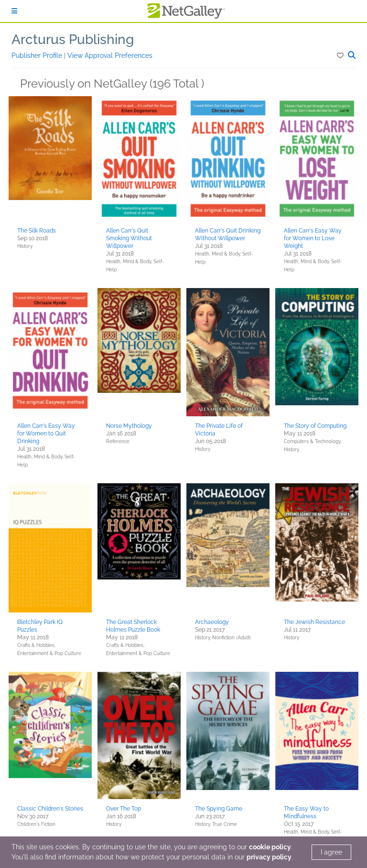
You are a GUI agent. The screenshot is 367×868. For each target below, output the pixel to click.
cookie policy (270, 847)
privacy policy (269, 857)
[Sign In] (14, 11)
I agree (331, 852)
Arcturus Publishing (73, 39)
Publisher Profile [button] (38, 56)
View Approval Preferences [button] (110, 56)
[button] (341, 56)
